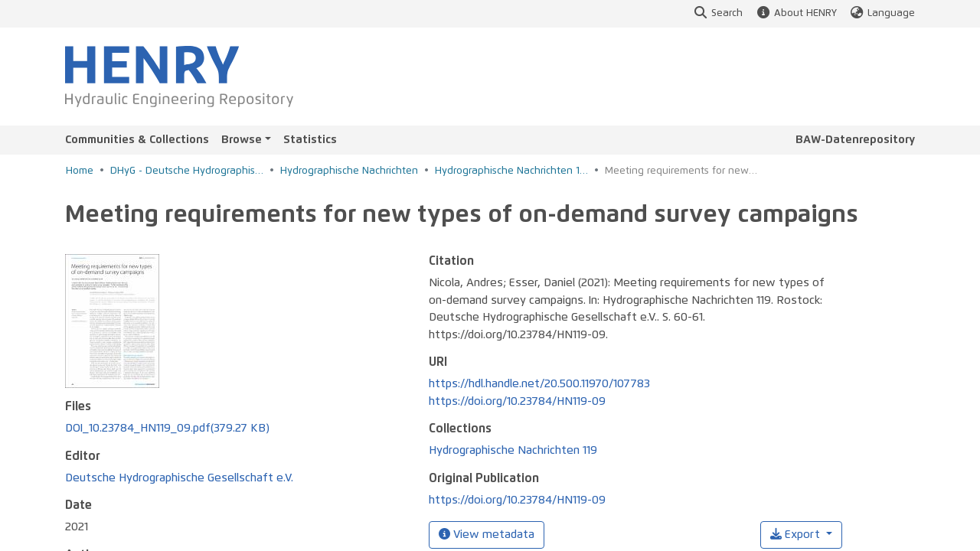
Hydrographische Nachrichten (349, 171)
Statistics (310, 140)
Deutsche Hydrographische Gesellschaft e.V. (179, 428)
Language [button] (882, 13)
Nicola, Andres (102, 527)
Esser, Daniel (98, 544)
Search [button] (718, 13)
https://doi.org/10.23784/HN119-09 (517, 401)
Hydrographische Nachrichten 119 (511, 171)
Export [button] (797, 535)
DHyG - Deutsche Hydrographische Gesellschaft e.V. (187, 171)
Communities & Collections (137, 140)
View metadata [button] (487, 534)
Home (80, 171)
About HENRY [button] (795, 13)
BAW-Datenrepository (855, 140)
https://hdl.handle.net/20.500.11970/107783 (539, 384)
